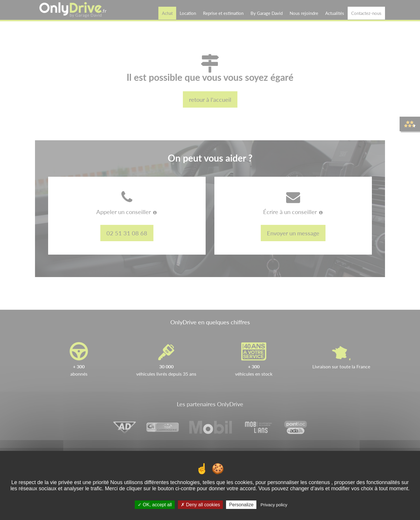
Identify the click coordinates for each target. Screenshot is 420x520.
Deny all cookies (200, 505)
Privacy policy (274, 505)
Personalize (241, 505)
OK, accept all (155, 505)
